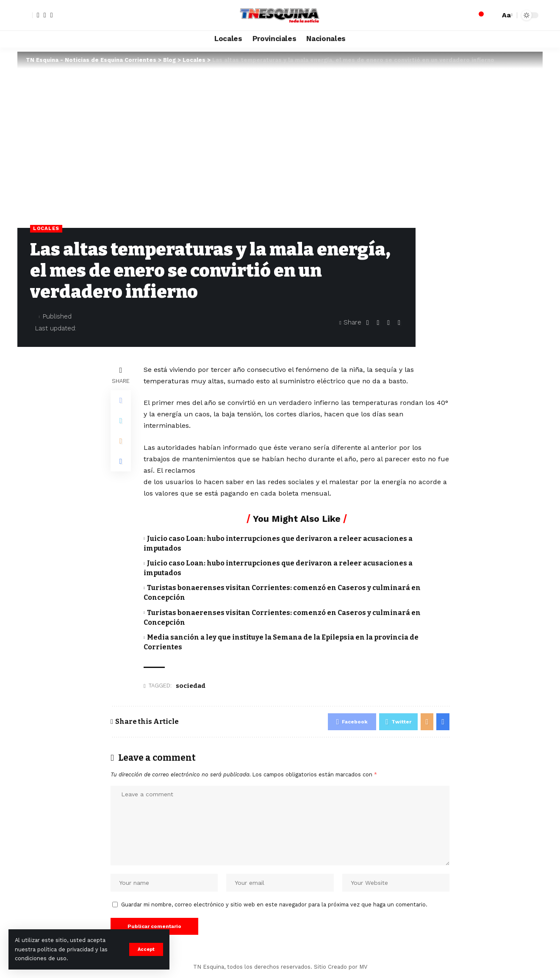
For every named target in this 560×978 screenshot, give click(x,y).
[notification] (479, 15)
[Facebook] (38, 15)
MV (363, 967)
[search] (491, 15)
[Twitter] (45, 15)
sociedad (191, 686)
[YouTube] (52, 15)
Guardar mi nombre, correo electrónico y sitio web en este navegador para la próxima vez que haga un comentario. (274, 905)
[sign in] (25, 15)
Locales (46, 228)
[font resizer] (506, 15)
